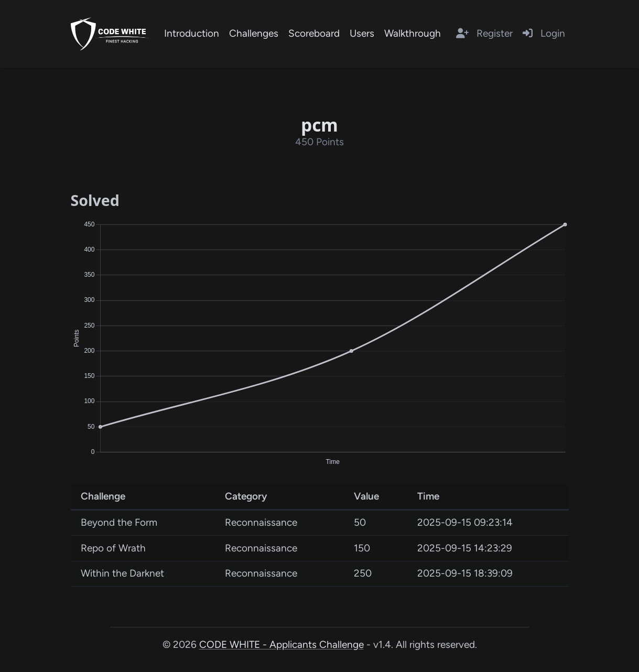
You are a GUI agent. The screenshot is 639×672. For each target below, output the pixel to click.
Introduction (192, 33)
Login (544, 33)
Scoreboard (314, 33)
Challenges (254, 33)
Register (484, 33)
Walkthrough (413, 33)
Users (362, 33)
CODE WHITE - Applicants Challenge (281, 644)
